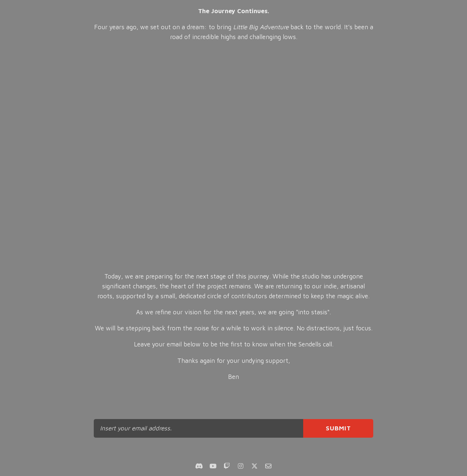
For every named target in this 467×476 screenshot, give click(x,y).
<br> (234, 157)
